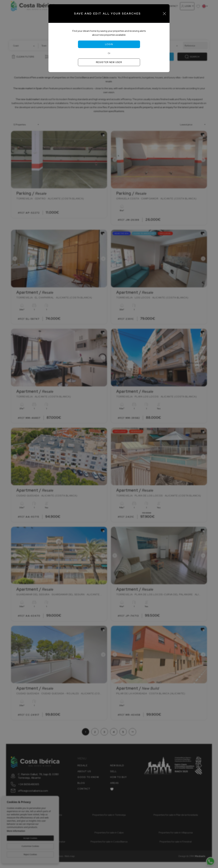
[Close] (164, 14)
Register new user (109, 62)
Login (109, 44)
